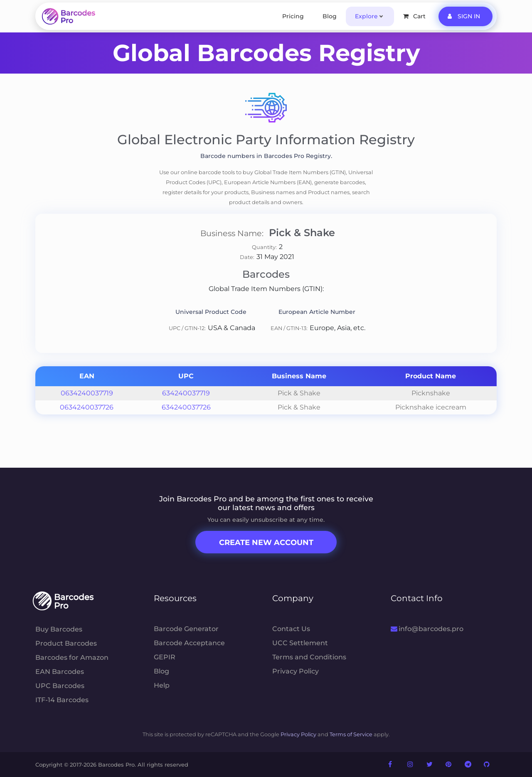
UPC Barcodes (60, 686)
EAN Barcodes (60, 672)
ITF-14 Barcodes (62, 700)
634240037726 (186, 407)
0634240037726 (87, 407)
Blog (330, 16)
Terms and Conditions (309, 657)
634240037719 (186, 393)
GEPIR (165, 657)
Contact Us (291, 629)
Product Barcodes (66, 643)
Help (162, 685)
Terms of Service (351, 734)
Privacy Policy (296, 671)
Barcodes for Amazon (72, 657)
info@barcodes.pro (427, 629)
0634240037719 (87, 393)
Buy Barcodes (59, 629)
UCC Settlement (300, 643)
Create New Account (266, 543)
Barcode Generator (186, 629)
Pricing (293, 16)
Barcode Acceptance (189, 643)
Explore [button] (366, 16)
